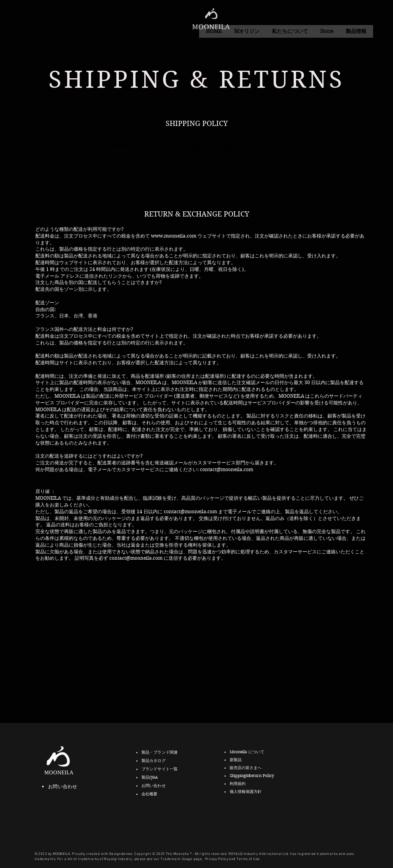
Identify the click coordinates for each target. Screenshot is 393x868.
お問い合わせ (63, 786)
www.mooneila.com (174, 236)
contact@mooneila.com (227, 469)
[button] (290, 31)
